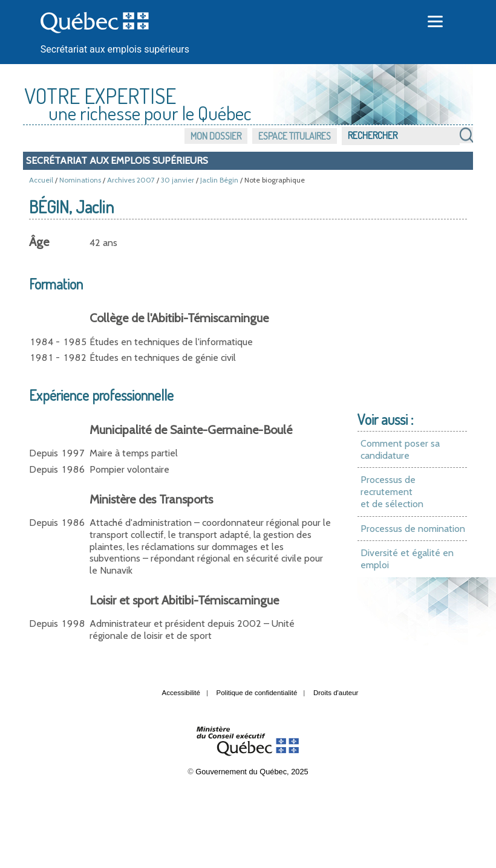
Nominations (80, 180)
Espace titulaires (295, 136)
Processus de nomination (413, 529)
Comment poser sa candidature (400, 449)
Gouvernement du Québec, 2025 (252, 772)
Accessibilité (181, 693)
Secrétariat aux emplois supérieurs (115, 49)
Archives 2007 (131, 180)
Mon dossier (216, 136)
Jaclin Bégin (219, 180)
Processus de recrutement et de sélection (392, 491)
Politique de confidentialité (257, 693)
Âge (39, 242)
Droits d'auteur (336, 693)
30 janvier (178, 180)
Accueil (41, 180)
